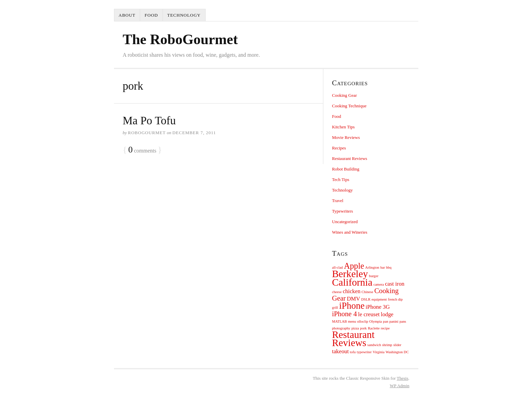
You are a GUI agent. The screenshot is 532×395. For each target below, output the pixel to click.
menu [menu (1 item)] (352, 321)
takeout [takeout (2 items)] (340, 351)
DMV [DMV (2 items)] (353, 299)
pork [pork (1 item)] (363, 328)
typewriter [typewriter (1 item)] (364, 352)
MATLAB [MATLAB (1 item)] (340, 321)
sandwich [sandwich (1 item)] (374, 345)
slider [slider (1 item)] (397, 345)
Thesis (402, 378)
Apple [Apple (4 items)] (354, 266)
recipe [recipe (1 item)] (385, 328)
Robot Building (346, 169)
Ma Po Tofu (149, 121)
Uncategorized (345, 222)
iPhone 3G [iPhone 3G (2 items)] (378, 307)
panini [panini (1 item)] (394, 321)
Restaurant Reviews (350, 158)
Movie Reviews (346, 137)
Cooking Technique (349, 106)
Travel (338, 201)
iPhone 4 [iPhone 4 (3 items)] (345, 314)
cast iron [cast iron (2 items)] (395, 284)
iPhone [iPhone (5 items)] (352, 306)
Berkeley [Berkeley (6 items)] (350, 274)
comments (142, 150)
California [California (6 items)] (352, 282)
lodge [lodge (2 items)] (387, 314)
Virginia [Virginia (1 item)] (379, 352)
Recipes (339, 148)
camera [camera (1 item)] (379, 284)
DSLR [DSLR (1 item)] (366, 299)
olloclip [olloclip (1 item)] (363, 321)
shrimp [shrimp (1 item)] (387, 345)
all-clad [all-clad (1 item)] (338, 267)
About (127, 15)
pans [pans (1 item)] (403, 321)
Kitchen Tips (344, 127)
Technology (184, 15)
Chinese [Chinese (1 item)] (367, 292)
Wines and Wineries (350, 232)
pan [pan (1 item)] (386, 321)
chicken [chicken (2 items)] (351, 291)
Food (151, 15)
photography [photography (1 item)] (341, 328)
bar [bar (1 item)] (383, 267)
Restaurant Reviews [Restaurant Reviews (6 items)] (353, 339)
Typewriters (343, 211)
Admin (400, 386)
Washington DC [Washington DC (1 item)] (397, 352)
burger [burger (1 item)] (374, 276)
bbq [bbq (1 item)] (389, 267)
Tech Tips (341, 179)
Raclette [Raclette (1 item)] (374, 328)
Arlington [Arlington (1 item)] (372, 267)
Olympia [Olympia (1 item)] (375, 321)
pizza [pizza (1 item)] (355, 328)
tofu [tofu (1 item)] (353, 352)
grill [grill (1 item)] (335, 308)
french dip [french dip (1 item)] (395, 299)
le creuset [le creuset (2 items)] (369, 314)
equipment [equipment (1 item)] (379, 299)
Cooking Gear (345, 95)
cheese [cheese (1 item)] (337, 292)
